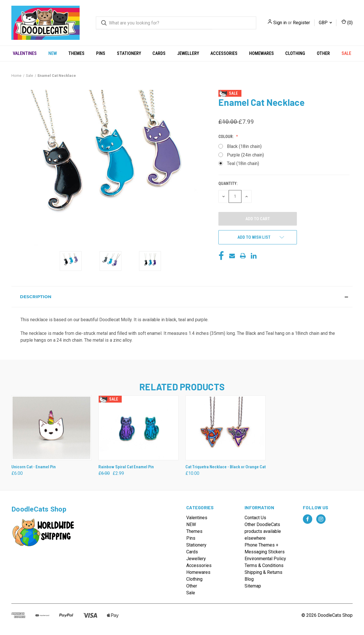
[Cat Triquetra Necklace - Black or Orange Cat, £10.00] (226, 428)
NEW (53, 53)
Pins (101, 53)
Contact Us (255, 518)
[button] (182, 297)
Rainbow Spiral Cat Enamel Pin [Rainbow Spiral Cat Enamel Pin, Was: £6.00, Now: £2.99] (126, 467)
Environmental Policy (265, 559)
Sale (346, 53)
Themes (76, 53)
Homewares (261, 53)
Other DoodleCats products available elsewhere (263, 531)
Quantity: (228, 184)
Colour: (226, 137)
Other (323, 53)
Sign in (280, 23)
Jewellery (188, 53)
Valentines (25, 53)
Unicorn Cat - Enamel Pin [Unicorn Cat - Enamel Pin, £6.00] (34, 467)
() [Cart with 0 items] (347, 22)
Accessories (224, 53)
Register (301, 23)
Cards (159, 53)
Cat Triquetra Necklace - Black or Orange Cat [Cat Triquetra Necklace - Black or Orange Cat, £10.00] (226, 467)
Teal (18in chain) (243, 163)
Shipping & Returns (263, 572)
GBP (325, 23)
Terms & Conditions (264, 565)
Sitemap (253, 586)
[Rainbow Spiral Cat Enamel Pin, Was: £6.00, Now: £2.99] (138, 428)
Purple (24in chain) (245, 155)
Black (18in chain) (244, 146)
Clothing (295, 53)
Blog (249, 579)
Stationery (129, 53)
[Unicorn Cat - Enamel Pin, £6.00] (51, 428)
